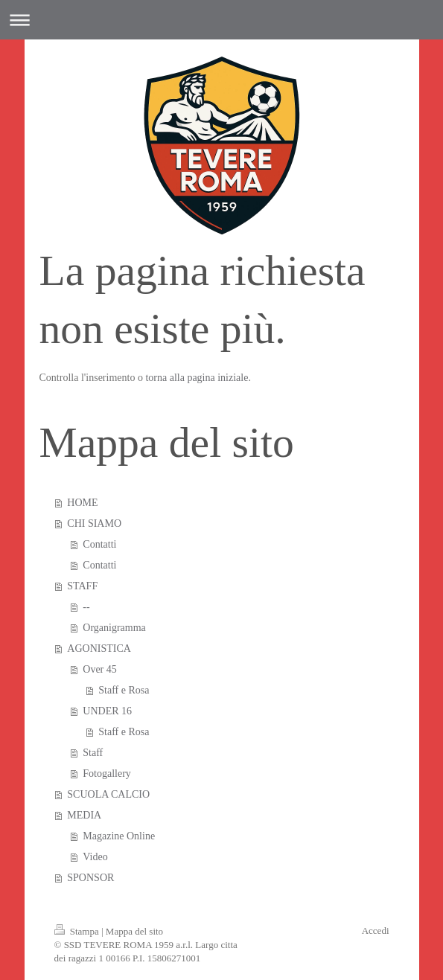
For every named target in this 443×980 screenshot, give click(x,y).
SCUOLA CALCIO (108, 794)
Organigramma (114, 628)
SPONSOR (90, 878)
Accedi (376, 931)
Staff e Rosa (124, 690)
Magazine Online (119, 836)
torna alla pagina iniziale (197, 378)
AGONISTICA (99, 648)
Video (95, 857)
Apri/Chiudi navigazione (221, 20)
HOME (82, 503)
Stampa (78, 931)
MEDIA (84, 815)
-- (86, 607)
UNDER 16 (107, 711)
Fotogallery (107, 774)
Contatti (99, 544)
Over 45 (100, 669)
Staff (93, 753)
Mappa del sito (134, 931)
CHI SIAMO (94, 523)
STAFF (82, 586)
